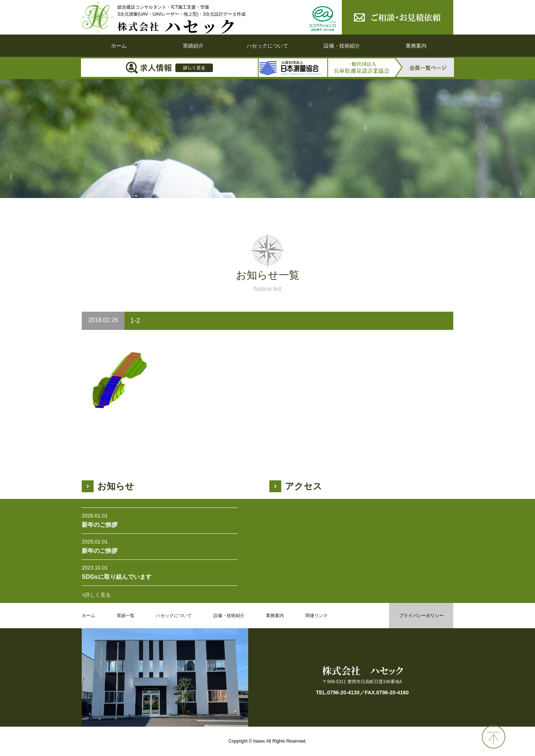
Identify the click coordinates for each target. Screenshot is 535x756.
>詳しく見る (96, 595)
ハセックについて (267, 46)
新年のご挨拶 (100, 525)
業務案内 (416, 46)
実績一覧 (126, 616)
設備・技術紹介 (342, 46)
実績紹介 (193, 46)
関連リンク (317, 616)
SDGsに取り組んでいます (117, 577)
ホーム (119, 46)
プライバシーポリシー (421, 616)
